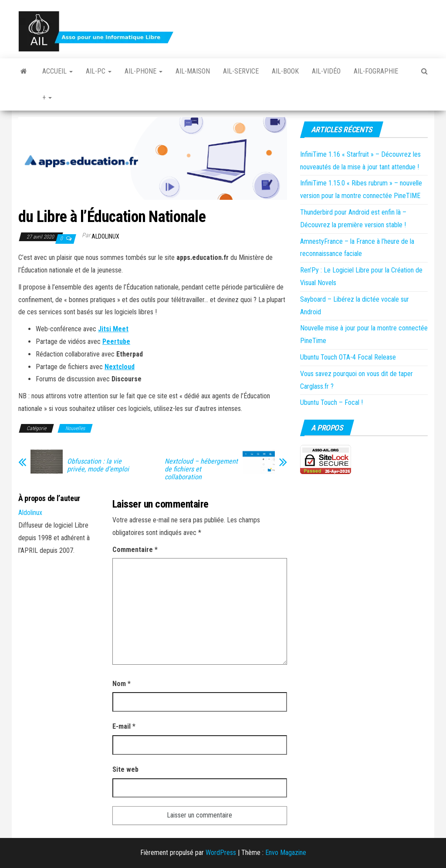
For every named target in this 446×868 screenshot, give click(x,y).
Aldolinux (105, 236)
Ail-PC (99, 71)
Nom (122, 684)
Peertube (116, 341)
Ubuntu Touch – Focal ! (331, 402)
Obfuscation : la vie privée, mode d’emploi (98, 465)
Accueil (57, 71)
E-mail (124, 726)
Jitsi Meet (113, 329)
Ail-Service (241, 71)
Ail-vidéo (326, 71)
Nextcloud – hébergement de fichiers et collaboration (201, 469)
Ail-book (285, 71)
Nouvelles (75, 428)
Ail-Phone (144, 71)
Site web (125, 769)
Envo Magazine (286, 853)
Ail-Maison (193, 71)
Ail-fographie (376, 71)
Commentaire (135, 550)
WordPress (221, 853)
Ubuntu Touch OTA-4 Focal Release (348, 357)
